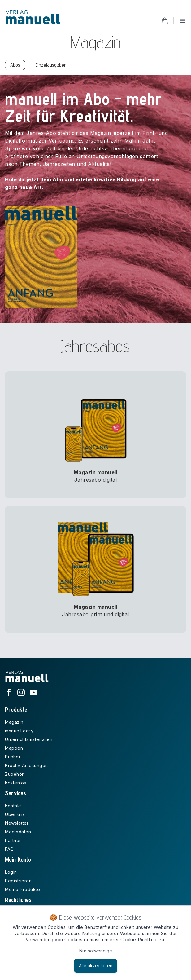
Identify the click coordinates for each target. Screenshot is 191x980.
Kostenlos (16, 783)
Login (11, 872)
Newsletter (17, 823)
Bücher (13, 757)
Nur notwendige (96, 951)
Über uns (15, 814)
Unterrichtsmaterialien (29, 739)
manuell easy (19, 731)
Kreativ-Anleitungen (26, 765)
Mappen (14, 748)
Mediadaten (18, 832)
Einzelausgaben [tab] (51, 65)
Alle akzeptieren (96, 966)
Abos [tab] (15, 65)
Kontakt (13, 806)
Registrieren (18, 881)
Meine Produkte (22, 889)
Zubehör (14, 774)
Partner (13, 840)
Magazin (14, 722)
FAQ (9, 849)
